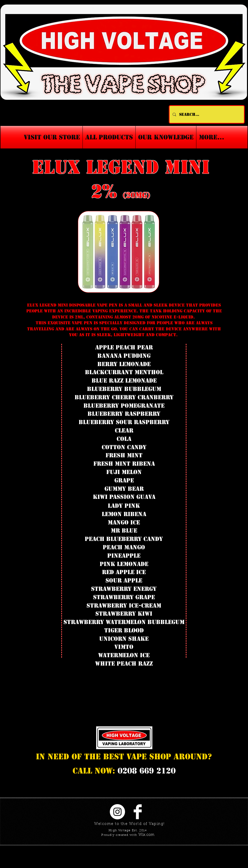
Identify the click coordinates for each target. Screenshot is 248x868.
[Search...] (206, 114)
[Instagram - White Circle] (117, 812)
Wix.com (146, 835)
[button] (166, 137)
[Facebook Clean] (138, 812)
